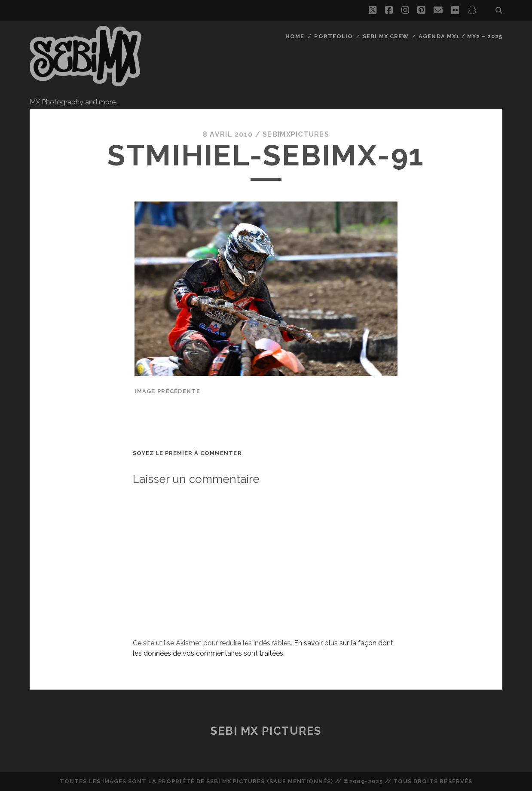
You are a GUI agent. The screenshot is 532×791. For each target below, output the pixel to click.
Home (295, 36)
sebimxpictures (296, 134)
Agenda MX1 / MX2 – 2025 (460, 36)
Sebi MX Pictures (266, 731)
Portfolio (333, 36)
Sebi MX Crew (386, 36)
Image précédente (167, 391)
